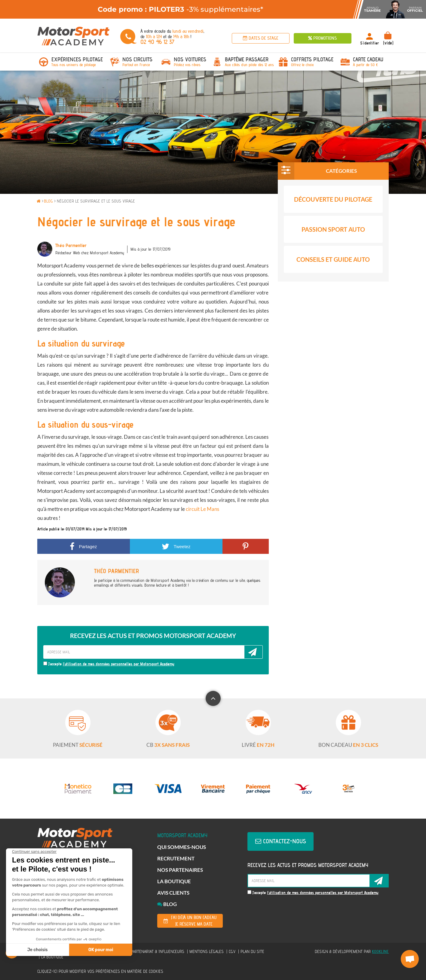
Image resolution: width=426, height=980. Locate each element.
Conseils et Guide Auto (333, 259)
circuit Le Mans (202, 509)
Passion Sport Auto (333, 229)
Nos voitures (190, 60)
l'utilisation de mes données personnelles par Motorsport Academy (119, 664)
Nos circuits (137, 60)
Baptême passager (247, 60)
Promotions (322, 38)
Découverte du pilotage (333, 199)
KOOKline (380, 951)
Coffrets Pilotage (312, 60)
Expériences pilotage (77, 60)
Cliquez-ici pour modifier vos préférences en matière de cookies (100, 971)
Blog (167, 904)
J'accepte (109, 664)
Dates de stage (261, 38)
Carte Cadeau (368, 60)
